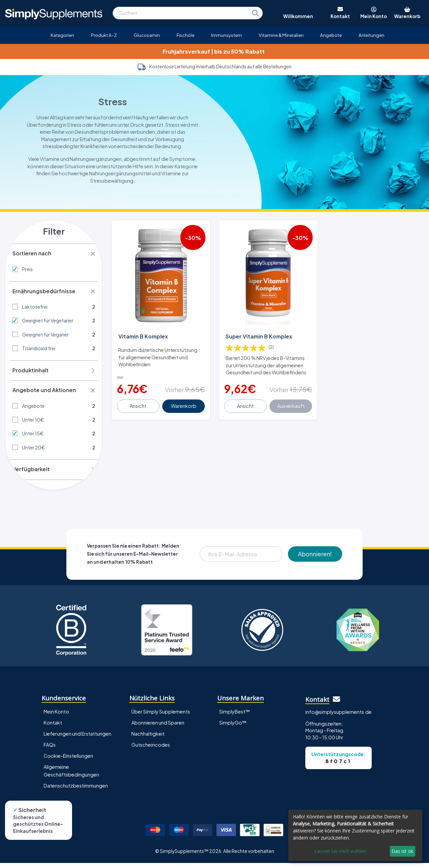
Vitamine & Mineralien (281, 35)
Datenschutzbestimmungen (76, 791)
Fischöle (186, 35)
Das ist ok (402, 851)
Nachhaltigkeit (148, 739)
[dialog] (355, 835)
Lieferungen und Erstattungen (77, 739)
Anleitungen (372, 35)
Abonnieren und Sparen (158, 728)
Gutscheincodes (151, 750)
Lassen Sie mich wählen (340, 851)
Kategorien (62, 35)
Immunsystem (227, 35)
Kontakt (53, 728)
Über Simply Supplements (161, 717)
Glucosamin (147, 35)
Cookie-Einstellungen (68, 761)
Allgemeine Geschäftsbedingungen (71, 776)
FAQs (50, 750)
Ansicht (139, 405)
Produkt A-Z (104, 35)
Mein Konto (56, 717)
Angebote (331, 35)
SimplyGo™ (233, 728)
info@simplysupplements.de (339, 717)
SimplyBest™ (235, 717)
